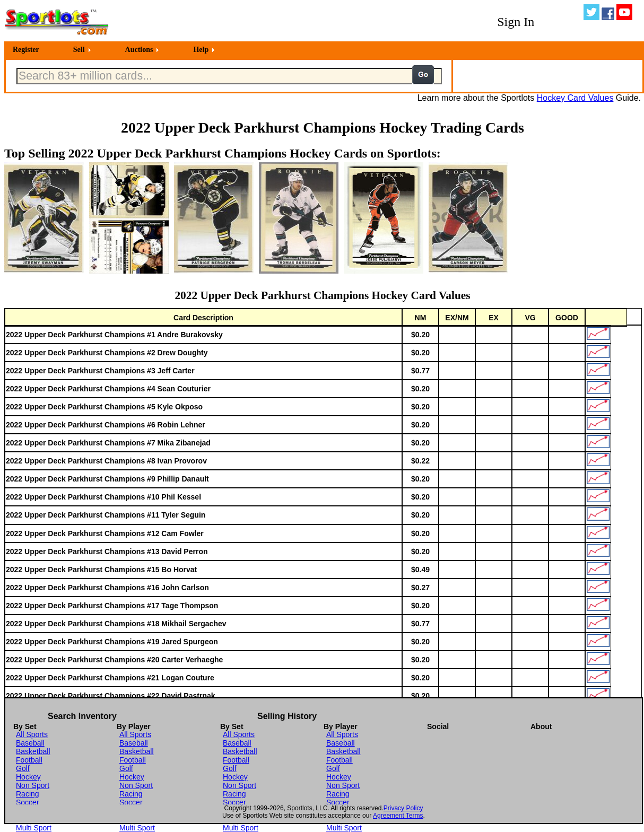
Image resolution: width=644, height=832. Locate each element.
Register (26, 50)
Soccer (28, 802)
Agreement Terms (398, 816)
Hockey (28, 777)
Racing (28, 794)
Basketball (33, 751)
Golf (23, 768)
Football (29, 760)
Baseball (30, 743)
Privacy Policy (403, 808)
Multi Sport (34, 828)
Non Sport (33, 785)
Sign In (516, 22)
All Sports (32, 734)
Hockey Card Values (575, 98)
